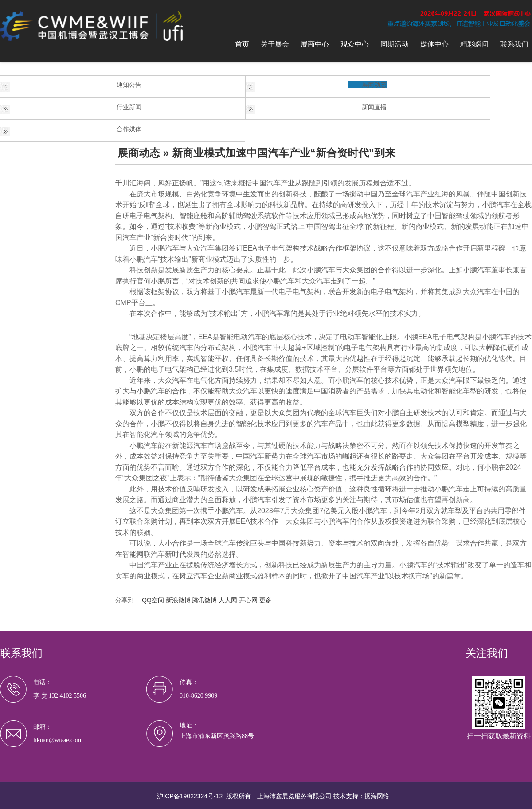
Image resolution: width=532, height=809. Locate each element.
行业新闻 (129, 107)
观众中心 (355, 44)
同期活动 (395, 44)
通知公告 (129, 85)
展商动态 (374, 85)
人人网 (228, 600)
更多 (266, 600)
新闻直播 (374, 107)
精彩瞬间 (474, 44)
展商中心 (315, 44)
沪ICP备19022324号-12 (190, 796)
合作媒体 (129, 129)
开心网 (248, 600)
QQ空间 (153, 600)
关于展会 (275, 44)
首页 (242, 44)
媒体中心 (434, 44)
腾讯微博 (204, 600)
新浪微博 (178, 600)
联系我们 (514, 44)
